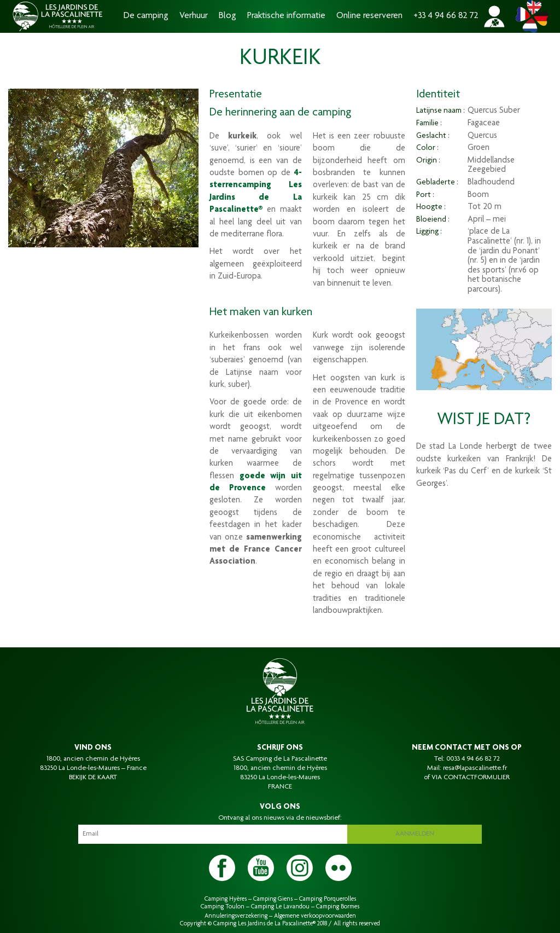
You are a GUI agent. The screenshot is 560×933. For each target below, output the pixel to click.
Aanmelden (415, 834)
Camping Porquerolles (328, 899)
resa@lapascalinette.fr (475, 768)
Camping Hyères (226, 899)
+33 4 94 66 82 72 (446, 16)
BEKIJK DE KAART (93, 778)
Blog (227, 16)
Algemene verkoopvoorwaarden (315, 916)
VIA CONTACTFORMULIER (471, 778)
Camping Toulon (223, 907)
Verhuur (194, 16)
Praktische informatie (286, 16)
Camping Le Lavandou (280, 907)
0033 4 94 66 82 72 (473, 759)
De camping (146, 16)
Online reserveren (369, 16)
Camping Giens (273, 899)
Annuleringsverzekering (236, 916)
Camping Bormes (338, 907)
